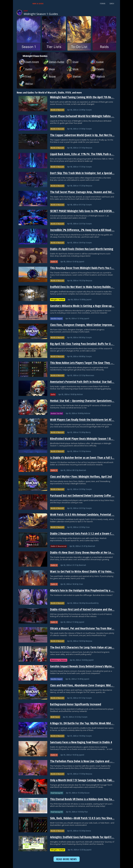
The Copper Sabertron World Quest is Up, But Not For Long (85, 135)
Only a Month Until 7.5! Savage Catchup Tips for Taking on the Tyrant (91, 780)
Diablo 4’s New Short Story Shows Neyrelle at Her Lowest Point (87, 552)
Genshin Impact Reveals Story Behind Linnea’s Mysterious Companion (91, 666)
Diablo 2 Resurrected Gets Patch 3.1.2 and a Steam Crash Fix (85, 533)
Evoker (97, 62)
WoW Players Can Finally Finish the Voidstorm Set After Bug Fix (87, 420)
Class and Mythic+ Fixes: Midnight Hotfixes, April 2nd (81, 477)
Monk (72, 69)
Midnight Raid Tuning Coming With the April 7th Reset (82, 97)
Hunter (26, 69)
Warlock (98, 76)
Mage (49, 69)
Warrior (26, 84)
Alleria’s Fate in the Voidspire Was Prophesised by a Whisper (85, 590)
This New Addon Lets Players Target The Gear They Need (83, 363)
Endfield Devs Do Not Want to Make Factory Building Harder (85, 287)
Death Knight (29, 62)
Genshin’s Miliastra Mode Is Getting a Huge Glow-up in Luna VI (87, 306)
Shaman (74, 76)
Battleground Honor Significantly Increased (76, 704)
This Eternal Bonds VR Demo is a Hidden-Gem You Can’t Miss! (86, 799)
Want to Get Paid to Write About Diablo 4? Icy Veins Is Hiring (86, 571)
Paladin (97, 69)
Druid (72, 62)
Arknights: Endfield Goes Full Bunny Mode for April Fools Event (87, 837)
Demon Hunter (54, 62)
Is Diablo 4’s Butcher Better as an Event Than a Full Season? (85, 458)
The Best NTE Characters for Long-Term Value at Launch (83, 647)
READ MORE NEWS (67, 859)
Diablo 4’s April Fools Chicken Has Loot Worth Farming (82, 249)
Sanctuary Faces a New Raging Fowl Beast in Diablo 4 (81, 742)
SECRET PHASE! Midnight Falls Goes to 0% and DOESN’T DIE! (85, 211)
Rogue (49, 76)
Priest (25, 76)
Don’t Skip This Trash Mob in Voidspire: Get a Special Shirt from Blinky (91, 173)
